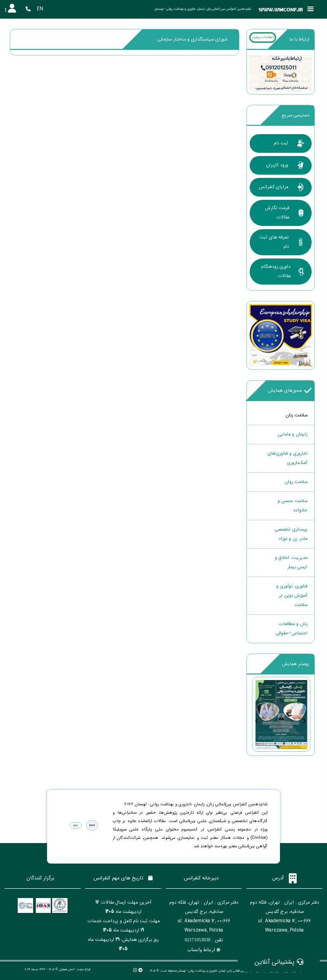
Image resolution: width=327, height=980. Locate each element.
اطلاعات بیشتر (263, 37)
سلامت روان (296, 482)
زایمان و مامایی (293, 434)
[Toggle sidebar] (311, 9)
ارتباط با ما (299, 39)
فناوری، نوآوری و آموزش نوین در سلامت (292, 595)
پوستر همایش (296, 664)
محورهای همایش (290, 391)
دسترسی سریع (296, 115)
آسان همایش (66, 969)
